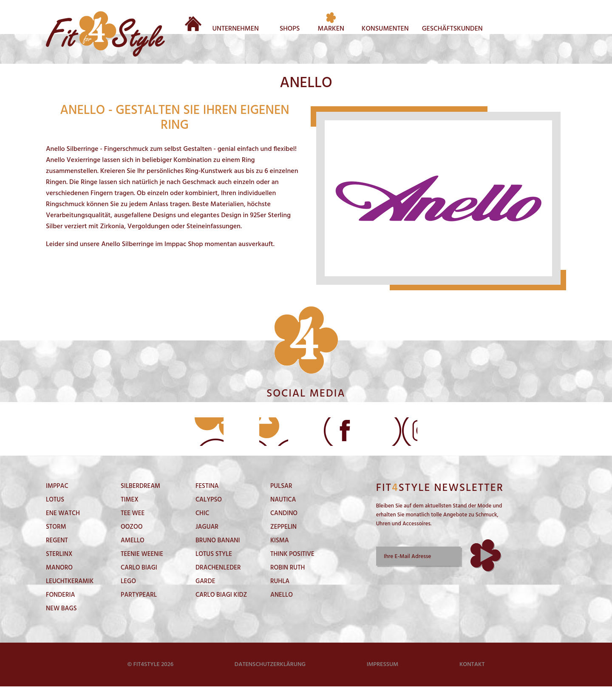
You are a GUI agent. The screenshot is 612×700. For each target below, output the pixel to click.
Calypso (209, 513)
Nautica (283, 513)
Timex (130, 513)
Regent (57, 554)
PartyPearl (139, 609)
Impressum (383, 678)
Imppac (57, 500)
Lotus (55, 513)
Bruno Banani (218, 554)
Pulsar (281, 500)
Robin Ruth (288, 581)
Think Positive (292, 568)
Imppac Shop (184, 244)
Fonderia (60, 609)
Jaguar (207, 541)
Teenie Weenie (142, 568)
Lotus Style (214, 568)
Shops (290, 28)
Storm (56, 541)
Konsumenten (385, 28)
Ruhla (280, 595)
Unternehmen (236, 28)
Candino (284, 527)
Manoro (59, 581)
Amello (133, 554)
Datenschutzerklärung (270, 678)
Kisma (280, 554)
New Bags (61, 622)
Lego (128, 595)
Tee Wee (133, 527)
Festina (207, 500)
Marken (331, 28)
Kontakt (472, 678)
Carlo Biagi (139, 581)
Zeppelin (283, 541)
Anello (282, 609)
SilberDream (140, 500)
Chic (202, 527)
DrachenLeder (218, 581)
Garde (205, 595)
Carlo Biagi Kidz (221, 609)
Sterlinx (59, 568)
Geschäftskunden (452, 28)
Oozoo (132, 541)
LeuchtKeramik (70, 595)
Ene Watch (63, 527)
